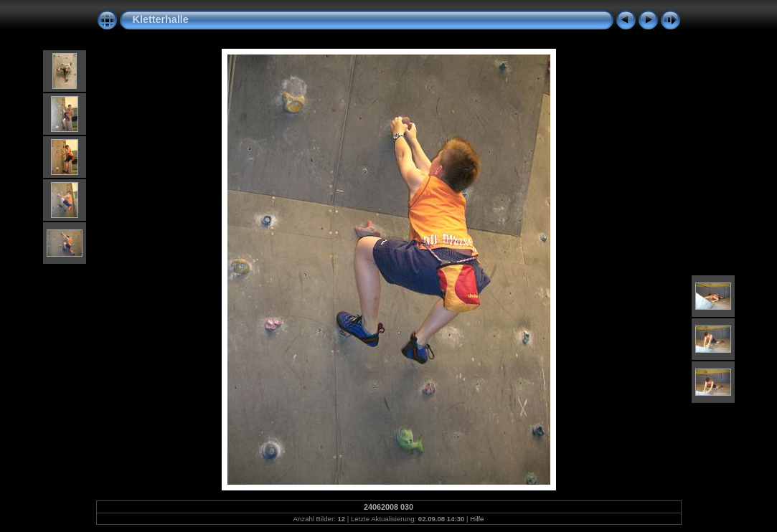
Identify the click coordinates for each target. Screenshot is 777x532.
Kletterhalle (161, 19)
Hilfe (477, 519)
